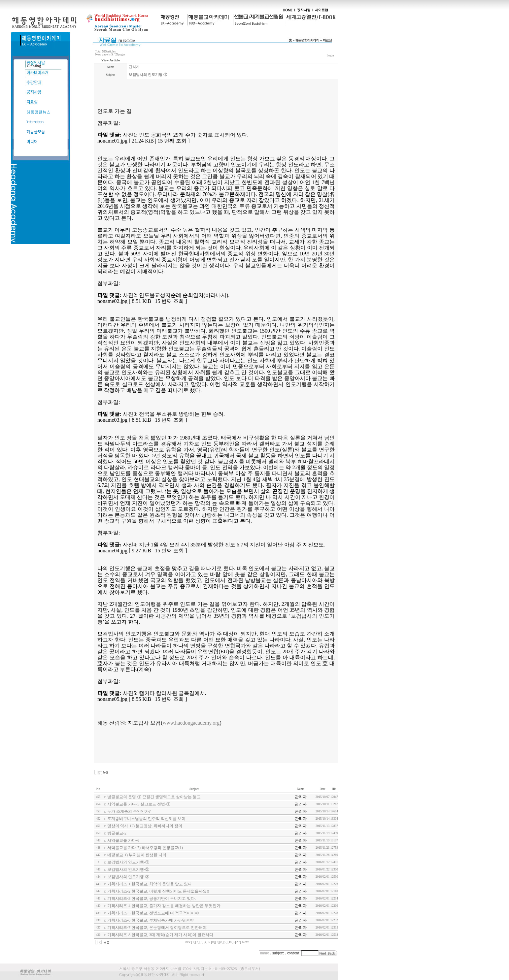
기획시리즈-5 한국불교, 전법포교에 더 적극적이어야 (153, 913)
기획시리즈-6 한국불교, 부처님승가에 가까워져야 (151, 920)
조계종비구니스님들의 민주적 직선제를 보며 (146, 819)
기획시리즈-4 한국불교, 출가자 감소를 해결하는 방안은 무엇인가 (164, 906)
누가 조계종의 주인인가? (129, 811)
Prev (188, 942)
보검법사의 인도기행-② (128, 869)
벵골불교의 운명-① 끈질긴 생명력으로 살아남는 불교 (154, 797)
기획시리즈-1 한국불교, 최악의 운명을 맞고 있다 (150, 884)
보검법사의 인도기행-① (128, 862)
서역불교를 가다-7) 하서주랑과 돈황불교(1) (145, 848)
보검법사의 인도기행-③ (128, 877)
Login (330, 55)
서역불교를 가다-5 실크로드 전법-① (139, 804)
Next (245, 942)
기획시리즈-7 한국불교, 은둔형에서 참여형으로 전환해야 (157, 928)
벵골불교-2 (117, 833)
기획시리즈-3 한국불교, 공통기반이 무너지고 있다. (152, 898)
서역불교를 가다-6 (123, 840)
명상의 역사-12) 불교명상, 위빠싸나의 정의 (145, 826)
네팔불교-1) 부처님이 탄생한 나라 (137, 855)
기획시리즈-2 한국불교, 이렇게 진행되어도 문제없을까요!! (158, 891)
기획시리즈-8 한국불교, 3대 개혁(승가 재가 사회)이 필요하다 (160, 935)
